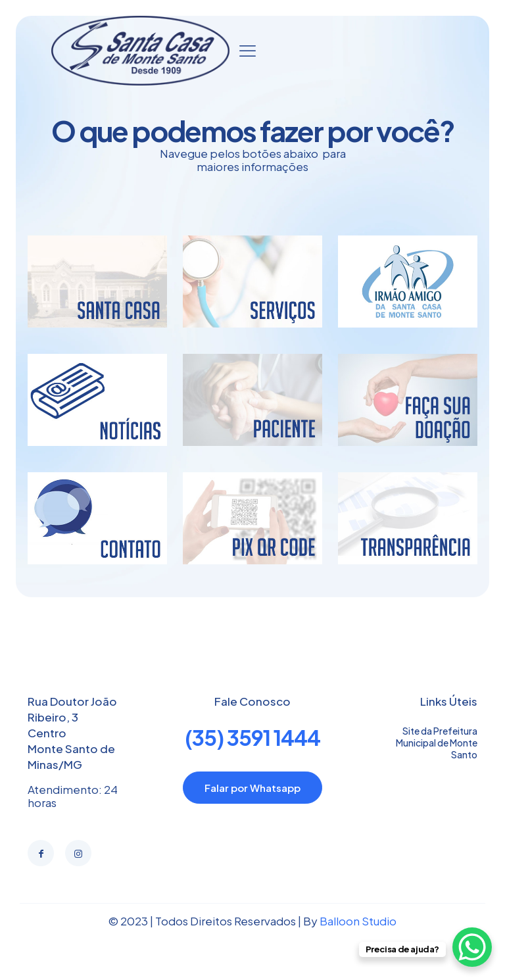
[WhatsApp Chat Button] (472, 947)
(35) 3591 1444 (252, 737)
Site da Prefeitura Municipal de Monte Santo (437, 743)
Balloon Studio (358, 921)
